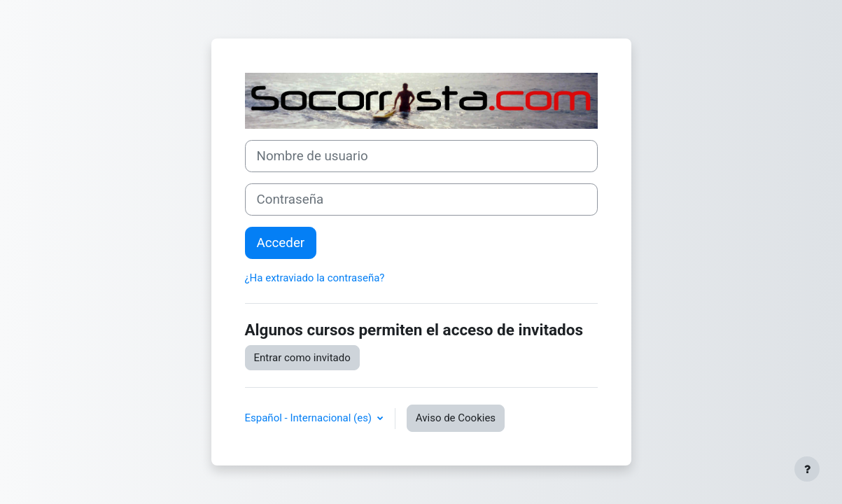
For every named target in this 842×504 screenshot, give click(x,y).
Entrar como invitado (302, 358)
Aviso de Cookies (456, 418)
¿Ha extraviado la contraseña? (315, 278)
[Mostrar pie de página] (807, 469)
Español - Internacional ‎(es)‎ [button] (310, 418)
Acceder (281, 243)
